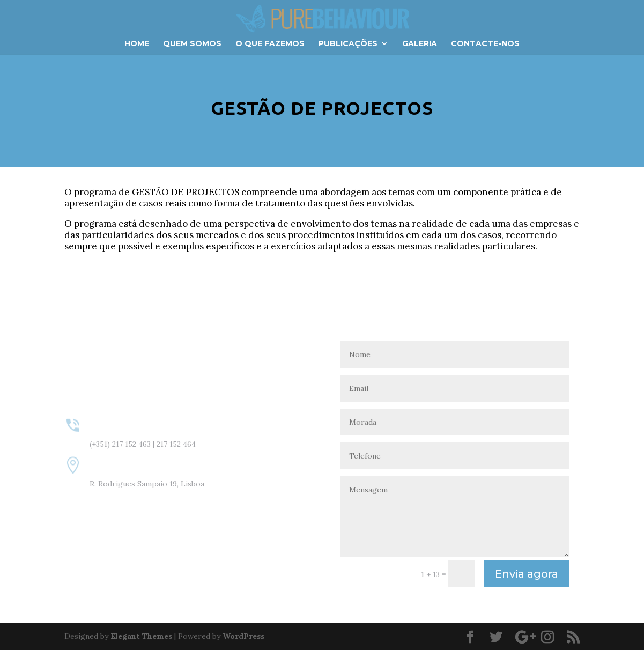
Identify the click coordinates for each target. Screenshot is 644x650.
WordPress (243, 636)
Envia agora (527, 574)
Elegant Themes (141, 636)
